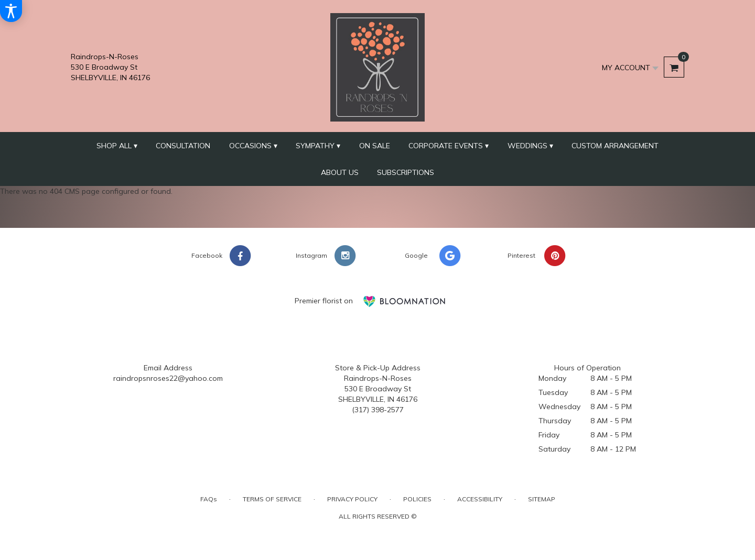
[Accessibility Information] (11, 11)
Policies (417, 499)
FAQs (209, 499)
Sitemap (542, 499)
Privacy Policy (352, 499)
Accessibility (480, 499)
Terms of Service (272, 499)
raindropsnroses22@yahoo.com (168, 378)
